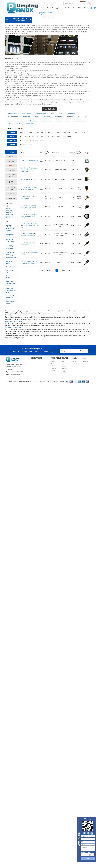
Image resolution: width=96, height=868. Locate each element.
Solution (68, 8)
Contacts (87, 8)
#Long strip (9, 216)
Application (59, 8)
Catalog (53, 361)
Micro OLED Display (11, 188)
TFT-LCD (11, 166)
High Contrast (20, 120)
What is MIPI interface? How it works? (11, 283)
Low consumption (12, 113)
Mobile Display (11, 194)
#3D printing (9, 214)
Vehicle (37, 117)
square (9, 123)
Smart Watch (70, 117)
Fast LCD (19, 123)
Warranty (74, 364)
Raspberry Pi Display (11, 182)
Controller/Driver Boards (13, 327)
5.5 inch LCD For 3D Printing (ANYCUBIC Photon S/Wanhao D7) (29, 225)
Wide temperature (41, 113)
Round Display (71, 113)
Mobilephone (58, 117)
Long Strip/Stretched (13, 117)
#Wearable (9, 211)
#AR (7, 207)
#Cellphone (9, 212)
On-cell (61, 113)
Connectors (9, 315)
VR (86, 117)
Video (80, 8)
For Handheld (27, 117)
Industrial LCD (11, 198)
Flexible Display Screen (11, 176)
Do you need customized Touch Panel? (10, 247)
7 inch (67, 120)
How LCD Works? (11, 267)
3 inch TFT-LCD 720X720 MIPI (29, 161)
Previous (48, 270)
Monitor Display (30, 123)
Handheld (9, 218)
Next (64, 270)
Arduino (10, 120)
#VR (7, 205)
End (69, 270)
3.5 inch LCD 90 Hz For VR (28, 179)
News (75, 8)
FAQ (63, 361)
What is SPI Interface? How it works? (11, 290)
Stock (83, 364)
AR (79, 117)
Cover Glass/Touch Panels (14, 321)
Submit (88, 859)
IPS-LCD (58, 120)
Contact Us (85, 361)
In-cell (52, 113)
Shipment (64, 364)
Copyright (74, 361)
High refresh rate (47, 120)
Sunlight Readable (27, 113)
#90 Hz (8, 209)
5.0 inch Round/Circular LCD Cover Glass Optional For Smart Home (29, 216)
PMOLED (11, 157)
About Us (50, 8)
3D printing (47, 117)
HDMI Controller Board (80, 120)
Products (11, 152)
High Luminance (33, 120)
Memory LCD (11, 170)
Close (79, 840)
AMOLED (11, 161)
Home (43, 8)
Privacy (74, 367)
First (42, 270)
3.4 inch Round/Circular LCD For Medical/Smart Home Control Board (29, 170)
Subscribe (83, 351)
